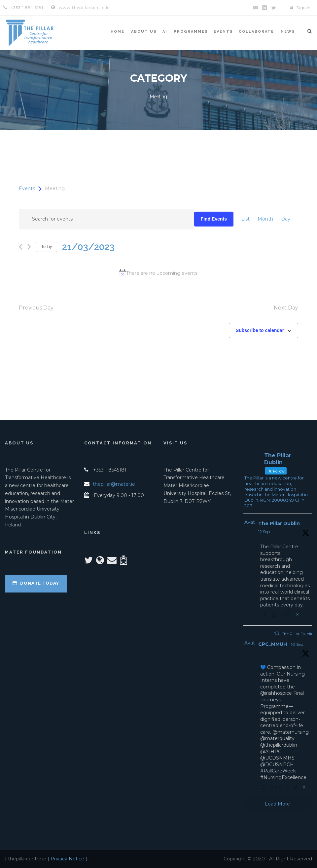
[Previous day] (21, 247)
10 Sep (297, 644)
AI (165, 32)
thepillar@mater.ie (114, 484)
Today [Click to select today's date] (47, 247)
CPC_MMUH (273, 644)
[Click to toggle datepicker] (88, 247)
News (288, 32)
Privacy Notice (67, 859)
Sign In (303, 8)
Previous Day (36, 308)
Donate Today (36, 583)
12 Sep (264, 532)
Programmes (191, 32)
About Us (144, 32)
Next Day (286, 308)
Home (118, 32)
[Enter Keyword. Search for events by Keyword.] (106, 219)
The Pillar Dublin (279, 523)
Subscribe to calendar (260, 330)
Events (223, 32)
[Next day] (29, 247)
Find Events (214, 219)
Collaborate (256, 32)
